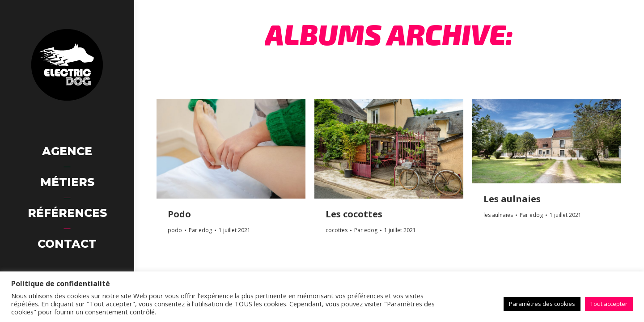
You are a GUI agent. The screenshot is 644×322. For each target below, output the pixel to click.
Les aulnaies (512, 199)
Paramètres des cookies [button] (542, 304)
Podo (179, 214)
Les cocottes (354, 214)
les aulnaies (498, 215)
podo (175, 230)
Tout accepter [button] (609, 304)
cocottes (337, 230)
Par (200, 230)
